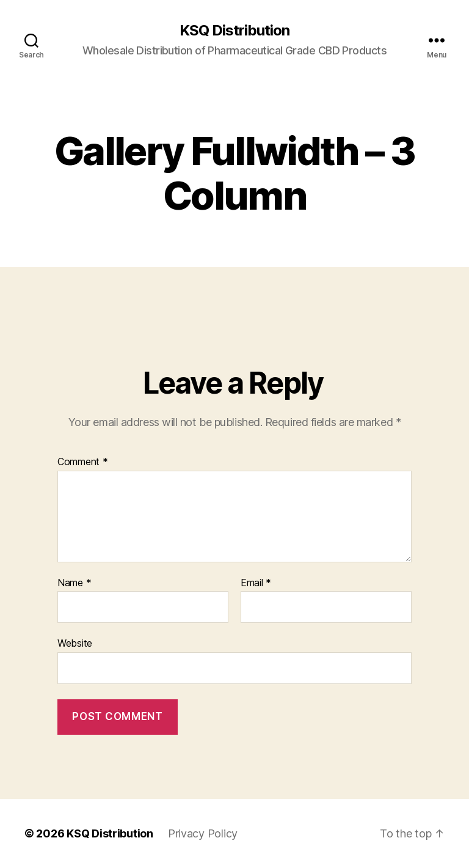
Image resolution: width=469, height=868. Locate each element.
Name (74, 583)
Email (256, 583)
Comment (83, 462)
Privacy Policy (203, 833)
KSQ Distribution (234, 31)
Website (75, 643)
